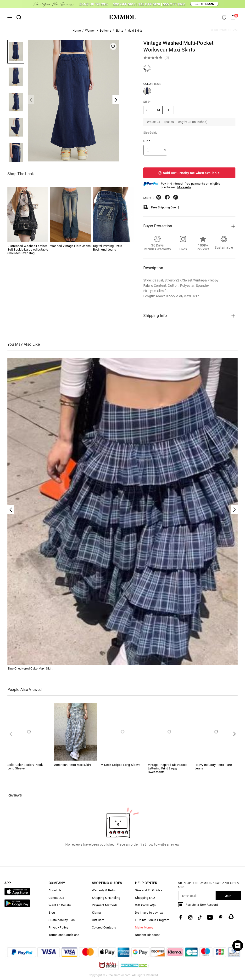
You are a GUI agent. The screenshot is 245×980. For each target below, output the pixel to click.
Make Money (144, 927)
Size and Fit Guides (149, 890)
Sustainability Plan (62, 920)
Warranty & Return (105, 890)
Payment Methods (105, 905)
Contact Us (56, 898)
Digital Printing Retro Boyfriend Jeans (108, 248)
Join (228, 896)
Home (77, 31)
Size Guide (150, 133)
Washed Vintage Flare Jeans (71, 246)
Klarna (96, 913)
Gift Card (98, 920)
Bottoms (106, 31)
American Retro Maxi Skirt (72, 765)
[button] (234, 734)
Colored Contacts (104, 927)
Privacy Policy (58, 927)
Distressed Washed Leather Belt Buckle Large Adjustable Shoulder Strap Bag (28, 249)
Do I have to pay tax (149, 913)
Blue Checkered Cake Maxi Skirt (30, 668)
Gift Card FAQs (145, 905)
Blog (52, 913)
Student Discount (147, 935)
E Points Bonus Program (152, 920)
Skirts (119, 31)
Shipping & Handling (106, 898)
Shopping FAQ (145, 898)
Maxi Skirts (135, 31)
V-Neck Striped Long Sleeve (121, 765)
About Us (55, 890)
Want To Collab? (60, 905)
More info (184, 187)
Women (90, 31)
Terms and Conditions (64, 935)
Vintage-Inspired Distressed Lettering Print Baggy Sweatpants (168, 768)
